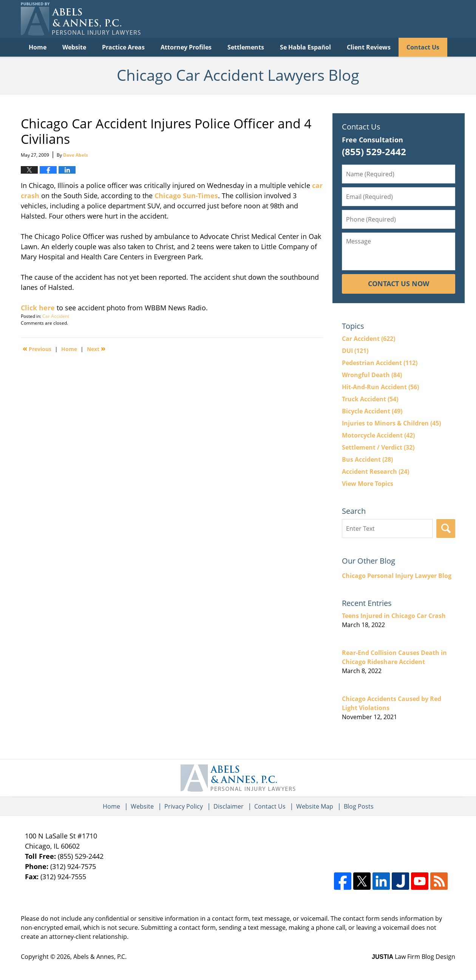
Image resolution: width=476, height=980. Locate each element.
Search (446, 529)
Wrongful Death (372, 375)
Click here (38, 308)
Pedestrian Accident (380, 363)
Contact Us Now (399, 284)
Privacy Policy (184, 806)
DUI (355, 351)
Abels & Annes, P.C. (100, 957)
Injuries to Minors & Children (391, 423)
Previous (37, 348)
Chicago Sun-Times (186, 196)
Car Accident (56, 316)
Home (38, 47)
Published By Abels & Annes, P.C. (378, 19)
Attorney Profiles (186, 47)
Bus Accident (367, 459)
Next (96, 348)
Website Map (315, 806)
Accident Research (376, 472)
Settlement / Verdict (378, 447)
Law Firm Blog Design (413, 957)
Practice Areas (123, 47)
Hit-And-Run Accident (380, 387)
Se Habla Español (305, 47)
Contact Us (423, 47)
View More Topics (368, 484)
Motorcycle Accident (378, 435)
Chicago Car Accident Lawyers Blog (81, 19)
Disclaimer (229, 806)
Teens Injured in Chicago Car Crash (394, 616)
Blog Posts (359, 806)
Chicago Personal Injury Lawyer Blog (397, 576)
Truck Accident (370, 399)
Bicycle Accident (372, 411)
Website (74, 47)
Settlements (246, 47)
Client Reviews (369, 47)
